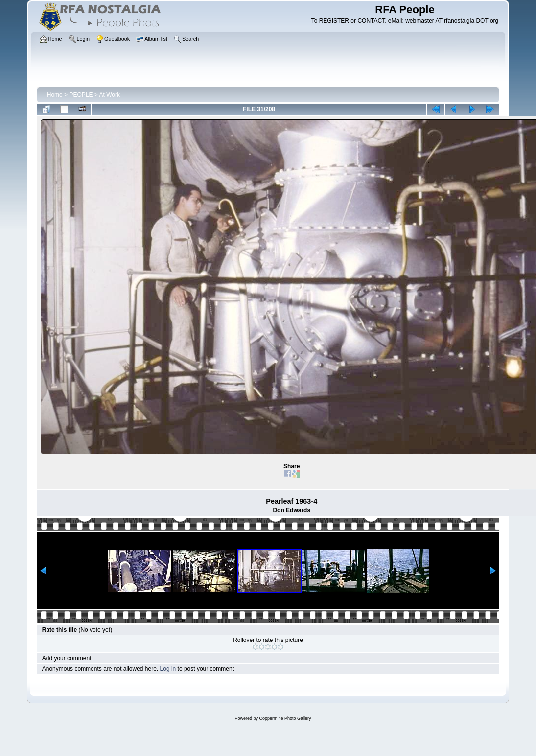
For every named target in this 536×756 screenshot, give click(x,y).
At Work (110, 95)
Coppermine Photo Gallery (285, 718)
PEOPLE (81, 95)
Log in (168, 669)
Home (55, 95)
